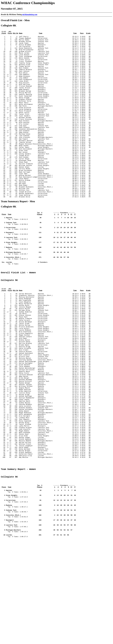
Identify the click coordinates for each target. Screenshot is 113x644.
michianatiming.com (30, 14)
